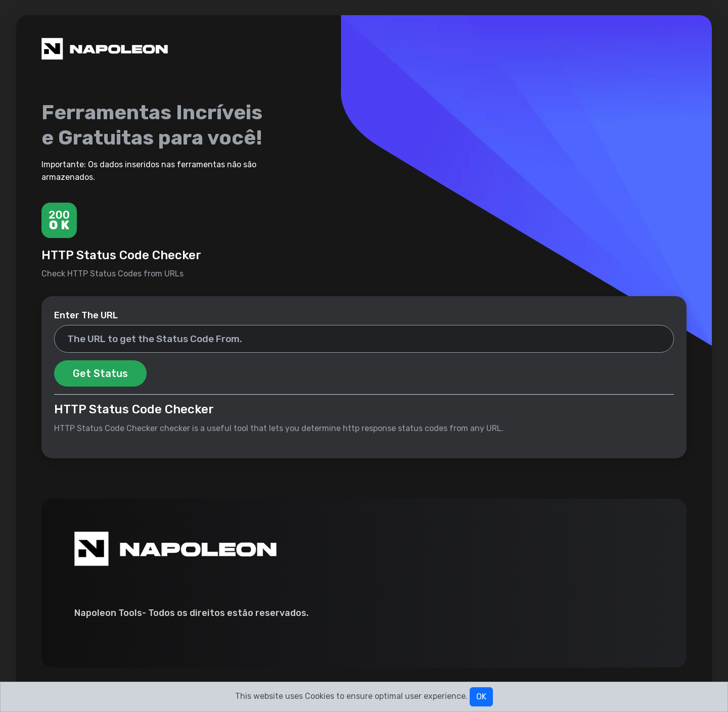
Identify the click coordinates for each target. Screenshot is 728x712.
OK (481, 697)
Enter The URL (86, 315)
